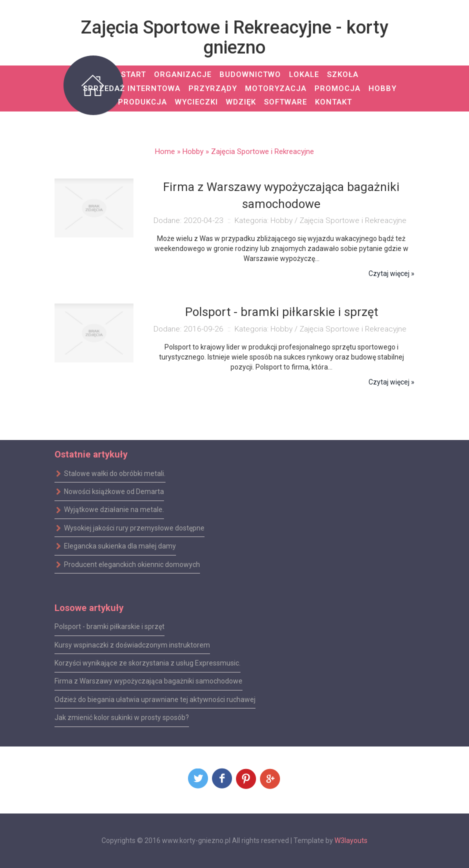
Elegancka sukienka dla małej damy (115, 546)
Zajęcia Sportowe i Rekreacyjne (262, 151)
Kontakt (333, 102)
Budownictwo (250, 74)
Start (133, 74)
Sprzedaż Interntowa (132, 88)
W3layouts (351, 840)
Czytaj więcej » (391, 273)
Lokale (304, 74)
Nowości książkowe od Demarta (109, 492)
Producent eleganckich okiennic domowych (127, 564)
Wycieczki (196, 102)
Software (285, 102)
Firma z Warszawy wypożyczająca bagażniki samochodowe (148, 681)
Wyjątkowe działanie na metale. (109, 510)
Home (165, 151)
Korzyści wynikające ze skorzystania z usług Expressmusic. (147, 663)
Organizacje (183, 74)
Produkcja (142, 102)
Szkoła (343, 74)
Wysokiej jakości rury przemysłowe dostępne (129, 528)
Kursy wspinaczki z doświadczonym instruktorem (132, 644)
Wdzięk (241, 102)
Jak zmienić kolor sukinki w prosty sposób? (122, 717)
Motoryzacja (276, 88)
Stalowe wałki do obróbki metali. (110, 473)
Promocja (337, 88)
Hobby (382, 88)
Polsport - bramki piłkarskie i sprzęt (109, 626)
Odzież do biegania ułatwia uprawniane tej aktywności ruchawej (155, 699)
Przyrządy (213, 88)
